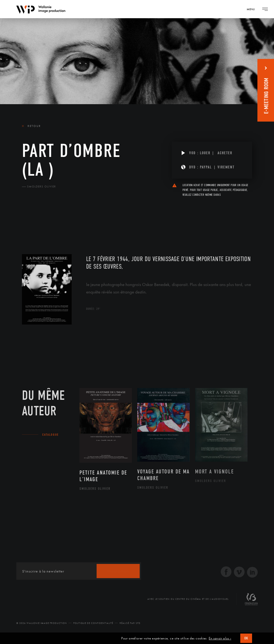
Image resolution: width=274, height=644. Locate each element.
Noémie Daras (213, 195)
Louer (205, 153)
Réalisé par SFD (130, 623)
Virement (226, 167)
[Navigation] (253, 9)
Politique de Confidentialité (93, 623)
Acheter (225, 153)
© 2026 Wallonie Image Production (42, 623)
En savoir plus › (220, 638)
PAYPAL (206, 167)
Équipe (56, 223)
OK (246, 638)
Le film (30, 223)
